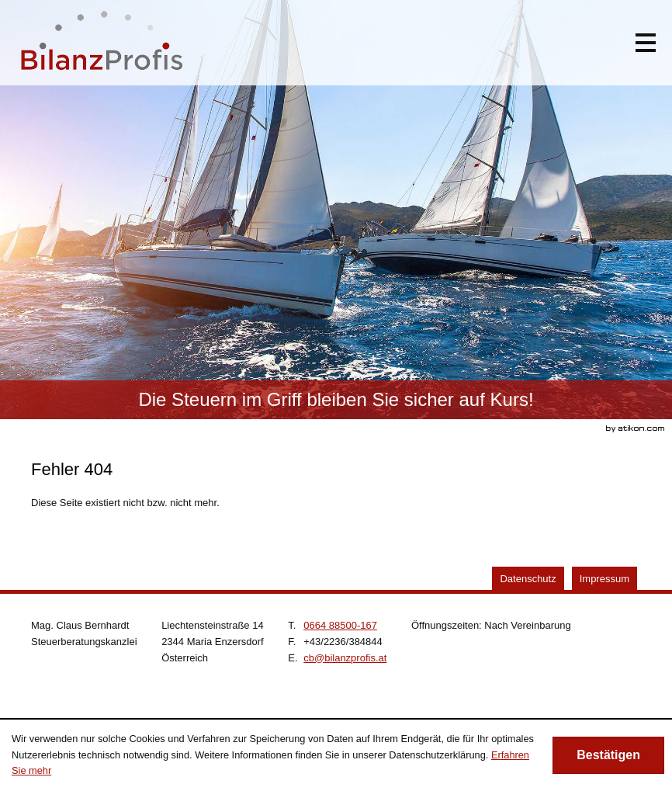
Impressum (604, 579)
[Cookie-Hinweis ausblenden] (608, 755)
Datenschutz (528, 579)
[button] (646, 43)
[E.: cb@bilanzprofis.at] (345, 658)
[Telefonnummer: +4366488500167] (340, 625)
